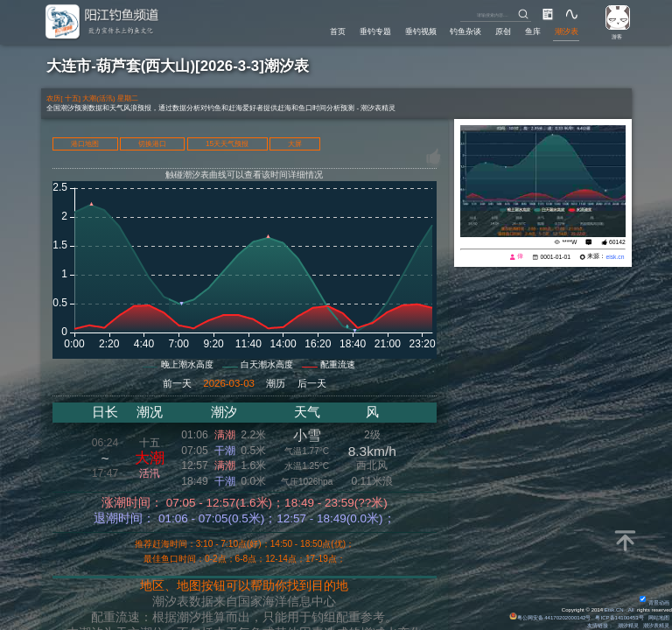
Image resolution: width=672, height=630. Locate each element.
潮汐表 (567, 31)
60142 (617, 242)
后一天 (312, 383)
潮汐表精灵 (656, 626)
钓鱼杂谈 (465, 31)
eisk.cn (615, 257)
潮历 (276, 383)
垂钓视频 (421, 31)
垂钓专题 (375, 31)
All (631, 610)
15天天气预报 (227, 144)
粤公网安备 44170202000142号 (551, 618)
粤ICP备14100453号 (619, 618)
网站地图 (659, 618)
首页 (338, 31)
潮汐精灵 (628, 626)
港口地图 (85, 144)
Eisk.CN (614, 610)
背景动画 (654, 603)
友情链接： (600, 626)
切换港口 (152, 144)
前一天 (177, 383)
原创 (503, 31)
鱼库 (533, 31)
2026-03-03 (229, 383)
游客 (617, 37)
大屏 (295, 144)
